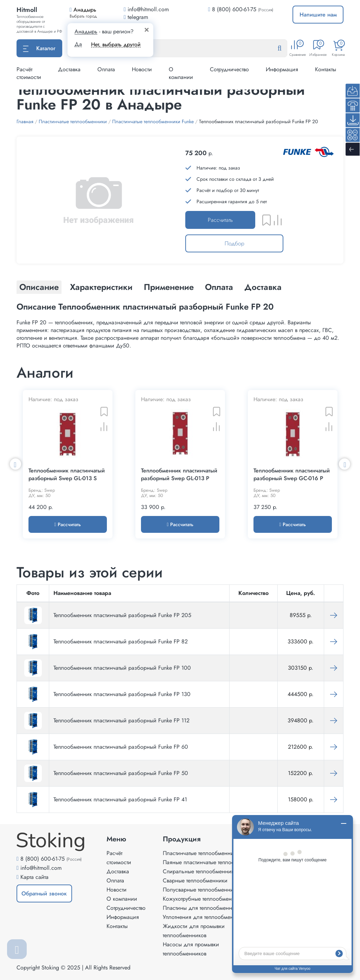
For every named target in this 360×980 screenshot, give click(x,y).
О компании (181, 73)
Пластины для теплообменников (203, 908)
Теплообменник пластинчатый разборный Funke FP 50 (121, 773)
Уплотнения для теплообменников (205, 917)
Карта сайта (34, 877)
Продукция (182, 839)
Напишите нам (318, 15)
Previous (15, 464)
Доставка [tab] (263, 287)
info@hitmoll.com (41, 868)
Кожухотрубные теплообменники (203, 899)
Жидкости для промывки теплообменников (194, 931)
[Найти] (285, 48)
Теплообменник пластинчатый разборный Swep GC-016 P (292, 475)
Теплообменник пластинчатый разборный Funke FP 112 (121, 720)
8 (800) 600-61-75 (234, 9)
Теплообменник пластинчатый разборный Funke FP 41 (120, 799)
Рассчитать (220, 220)
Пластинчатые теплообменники (201, 853)
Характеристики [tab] (101, 287)
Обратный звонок (44, 893)
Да (78, 44)
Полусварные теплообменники (201, 890)
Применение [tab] (169, 287)
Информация (282, 69)
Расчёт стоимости (29, 73)
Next (345, 464)
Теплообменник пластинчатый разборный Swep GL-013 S (67, 475)
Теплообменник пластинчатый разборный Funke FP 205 (122, 615)
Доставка (69, 69)
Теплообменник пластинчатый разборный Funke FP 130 (122, 694)
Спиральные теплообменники (200, 871)
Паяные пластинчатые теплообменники (211, 862)
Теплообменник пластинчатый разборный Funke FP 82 (121, 641)
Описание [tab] (39, 287)
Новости (142, 69)
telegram (136, 17)
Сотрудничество (229, 69)
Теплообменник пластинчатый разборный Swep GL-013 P (179, 475)
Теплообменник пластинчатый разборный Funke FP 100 (122, 668)
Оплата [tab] (219, 287)
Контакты (326, 69)
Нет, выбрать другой (116, 44)
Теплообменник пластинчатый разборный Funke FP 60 (121, 747)
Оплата (106, 69)
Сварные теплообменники (195, 880)
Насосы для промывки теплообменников (191, 949)
